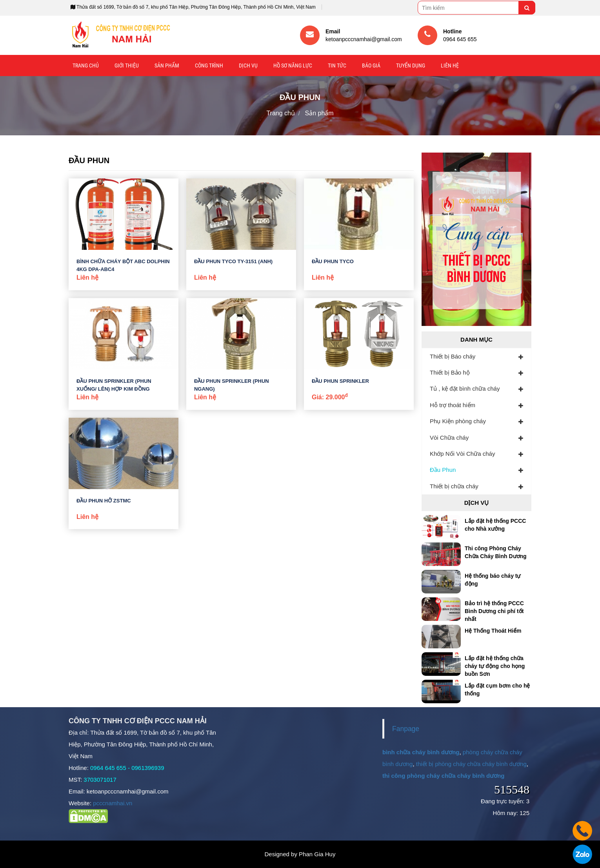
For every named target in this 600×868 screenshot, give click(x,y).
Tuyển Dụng (411, 66)
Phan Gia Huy (317, 854)
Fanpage (406, 729)
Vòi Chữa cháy (449, 438)
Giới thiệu (127, 66)
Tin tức (337, 66)
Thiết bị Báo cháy (453, 356)
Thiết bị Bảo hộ (450, 372)
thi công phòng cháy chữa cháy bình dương (444, 776)
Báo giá (371, 66)
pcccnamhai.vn (113, 803)
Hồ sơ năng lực (293, 66)
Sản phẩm (167, 66)
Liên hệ (450, 66)
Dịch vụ (248, 66)
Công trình (209, 66)
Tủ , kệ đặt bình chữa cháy (465, 389)
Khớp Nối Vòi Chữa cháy (462, 454)
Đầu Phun (443, 470)
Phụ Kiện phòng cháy (458, 421)
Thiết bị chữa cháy (454, 486)
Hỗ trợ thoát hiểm (453, 405)
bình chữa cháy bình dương (421, 752)
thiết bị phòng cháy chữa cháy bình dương (471, 764)
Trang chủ (86, 66)
